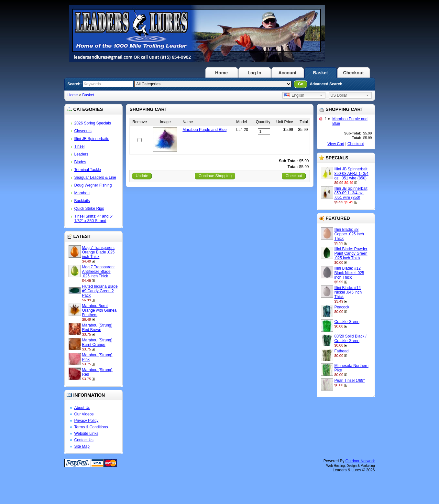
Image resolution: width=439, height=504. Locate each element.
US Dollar (339, 95)
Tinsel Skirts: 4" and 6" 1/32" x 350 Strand (94, 219)
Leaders (81, 154)
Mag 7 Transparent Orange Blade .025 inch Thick (99, 252)
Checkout (354, 73)
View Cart (336, 144)
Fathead (342, 351)
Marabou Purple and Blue (204, 130)
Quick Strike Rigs (89, 209)
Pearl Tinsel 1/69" (350, 381)
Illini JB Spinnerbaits (92, 139)
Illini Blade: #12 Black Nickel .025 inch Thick (349, 273)
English (294, 95)
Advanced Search (326, 84)
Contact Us (84, 440)
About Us (82, 408)
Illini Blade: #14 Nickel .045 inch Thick (348, 292)
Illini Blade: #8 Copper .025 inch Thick (349, 234)
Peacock (342, 307)
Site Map (82, 446)
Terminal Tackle (88, 170)
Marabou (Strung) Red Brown (97, 327)
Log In (255, 73)
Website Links (86, 434)
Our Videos (84, 414)
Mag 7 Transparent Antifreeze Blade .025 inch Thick (99, 272)
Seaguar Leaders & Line (95, 177)
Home (221, 73)
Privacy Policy (87, 421)
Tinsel (80, 146)
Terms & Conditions (91, 427)
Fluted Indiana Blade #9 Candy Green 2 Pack (100, 291)
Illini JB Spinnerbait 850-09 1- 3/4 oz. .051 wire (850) (351, 193)
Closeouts (83, 131)
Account (288, 73)
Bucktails (82, 201)
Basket (321, 73)
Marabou (82, 193)
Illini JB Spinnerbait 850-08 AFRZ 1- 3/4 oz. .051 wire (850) (351, 174)
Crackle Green (347, 322)
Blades (80, 162)
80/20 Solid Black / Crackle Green (351, 338)
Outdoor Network (360, 461)
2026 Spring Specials (93, 123)
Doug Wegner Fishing (93, 185)
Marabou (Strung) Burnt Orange (97, 342)
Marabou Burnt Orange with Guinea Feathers (99, 310)
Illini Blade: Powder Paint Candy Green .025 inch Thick (351, 253)
